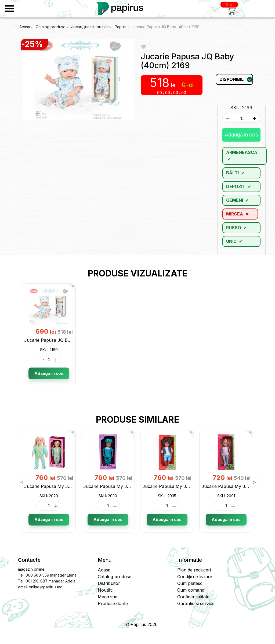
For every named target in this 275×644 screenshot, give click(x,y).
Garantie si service (196, 603)
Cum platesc (190, 583)
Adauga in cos (241, 135)
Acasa (25, 27)
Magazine (108, 597)
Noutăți (105, 590)
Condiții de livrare (195, 577)
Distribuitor (109, 583)
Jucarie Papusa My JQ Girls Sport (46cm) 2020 (73, 486)
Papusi (121, 27)
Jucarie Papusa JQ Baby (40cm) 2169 (166, 27)
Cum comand (191, 590)
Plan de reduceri (194, 570)
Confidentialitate (193, 597)
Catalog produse (51, 27)
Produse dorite (113, 603)
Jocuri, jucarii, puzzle (91, 27)
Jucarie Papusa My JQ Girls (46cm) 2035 (185, 486)
